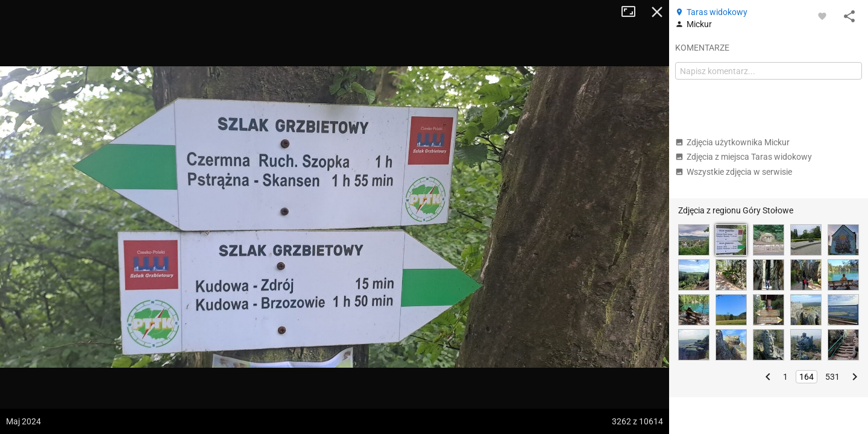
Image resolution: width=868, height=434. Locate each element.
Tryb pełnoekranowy (633, 12)
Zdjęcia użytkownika (732, 142)
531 (832, 377)
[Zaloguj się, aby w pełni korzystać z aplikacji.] (822, 16)
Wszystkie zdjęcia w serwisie (734, 172)
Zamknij (657, 12)
